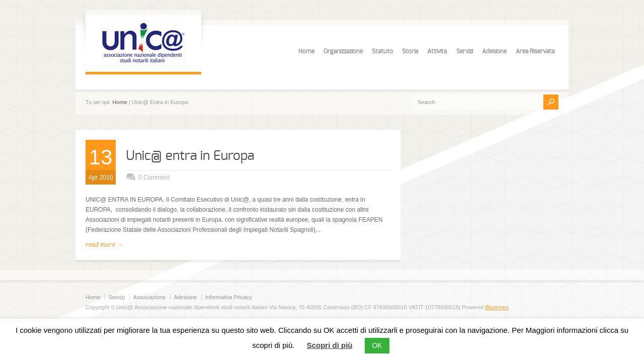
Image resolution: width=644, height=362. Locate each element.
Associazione (149, 297)
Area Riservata (535, 51)
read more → (104, 245)
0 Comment (154, 177)
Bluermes (497, 307)
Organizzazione (343, 51)
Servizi (465, 51)
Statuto (382, 51)
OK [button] (377, 345)
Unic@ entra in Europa (190, 156)
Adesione (494, 51)
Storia (410, 51)
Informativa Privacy (228, 297)
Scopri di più (330, 345)
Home (306, 51)
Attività (437, 51)
